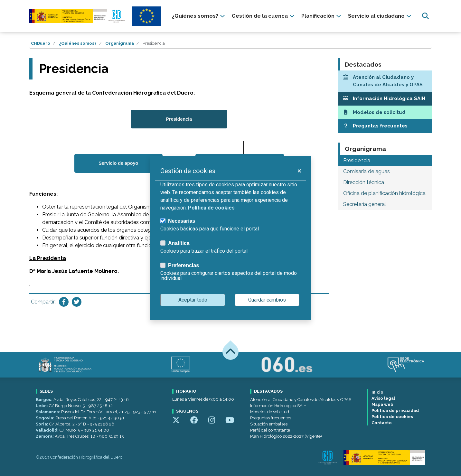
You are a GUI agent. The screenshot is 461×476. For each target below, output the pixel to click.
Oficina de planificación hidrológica (384, 193)
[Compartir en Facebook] (64, 302)
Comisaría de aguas (367, 171)
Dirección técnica (364, 182)
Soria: (42, 424)
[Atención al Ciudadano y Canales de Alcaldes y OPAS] (385, 81)
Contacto (382, 423)
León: (42, 406)
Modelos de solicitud (270, 412)
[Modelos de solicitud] (385, 112)
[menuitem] (199, 16)
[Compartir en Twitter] (77, 302)
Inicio (377, 392)
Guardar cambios (267, 300)
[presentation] (199, 16)
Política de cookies (392, 417)
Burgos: (45, 400)
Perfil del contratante (270, 430)
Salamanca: (48, 412)
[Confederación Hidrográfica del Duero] (78, 16)
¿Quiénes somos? (78, 43)
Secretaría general (365, 204)
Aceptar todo (193, 300)
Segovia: (46, 418)
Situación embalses (269, 424)
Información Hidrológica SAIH (278, 406)
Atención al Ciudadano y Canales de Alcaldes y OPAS (301, 400)
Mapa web (382, 404)
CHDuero (41, 43)
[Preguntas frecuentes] (385, 126)
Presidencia (357, 160)
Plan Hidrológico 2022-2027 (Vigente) (286, 436)
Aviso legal (383, 398)
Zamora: (45, 436)
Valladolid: (48, 430)
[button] (299, 171)
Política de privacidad (395, 411)
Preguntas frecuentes (271, 418)
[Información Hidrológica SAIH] (385, 99)
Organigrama (120, 43)
